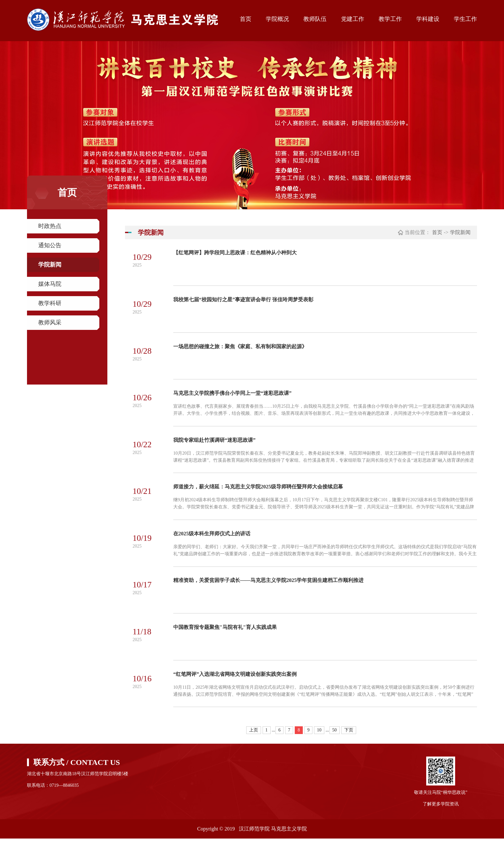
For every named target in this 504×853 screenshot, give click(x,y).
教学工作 (390, 19)
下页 (349, 744)
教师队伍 (315, 19)
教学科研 (50, 303)
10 (319, 744)
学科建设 (428, 19)
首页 (246, 19)
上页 (254, 744)
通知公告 (50, 245)
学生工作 (465, 19)
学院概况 (277, 19)
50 (335, 744)
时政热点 (50, 226)
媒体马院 (50, 284)
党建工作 (353, 19)
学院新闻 (50, 265)
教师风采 (50, 322)
